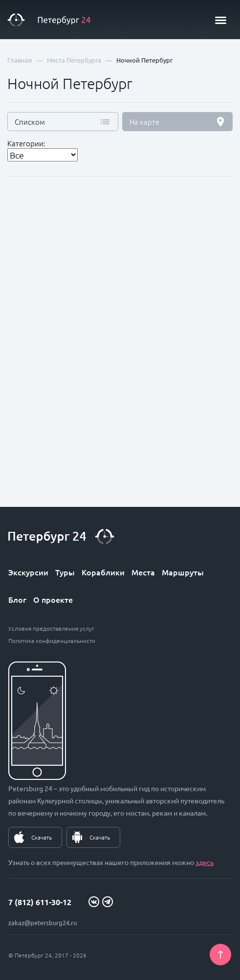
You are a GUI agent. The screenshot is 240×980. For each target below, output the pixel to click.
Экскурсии (28, 572)
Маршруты (183, 572)
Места (143, 572)
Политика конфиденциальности (52, 640)
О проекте (53, 599)
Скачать (42, 837)
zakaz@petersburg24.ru (43, 923)
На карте (144, 122)
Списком (30, 122)
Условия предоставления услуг (51, 628)
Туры (65, 572)
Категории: (26, 143)
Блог (17, 599)
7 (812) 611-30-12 (40, 902)
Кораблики (103, 572)
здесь (205, 862)
